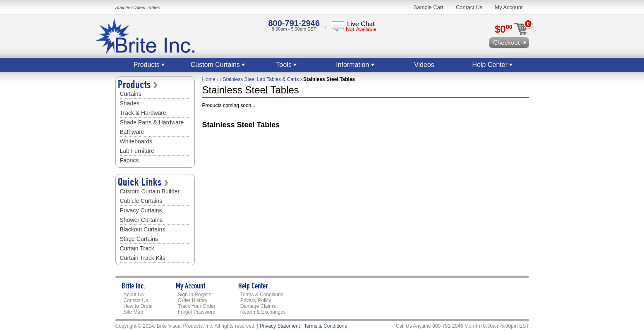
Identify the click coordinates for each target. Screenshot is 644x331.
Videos (424, 65)
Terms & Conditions (262, 295)
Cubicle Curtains (141, 201)
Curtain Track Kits (143, 258)
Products (150, 65)
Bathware (132, 132)
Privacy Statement (280, 326)
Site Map (133, 312)
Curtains (131, 94)
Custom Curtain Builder (150, 191)
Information (355, 65)
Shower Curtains (141, 220)
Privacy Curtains (141, 210)
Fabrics (129, 160)
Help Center (493, 65)
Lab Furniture (137, 151)
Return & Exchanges (263, 312)
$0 (503, 29)
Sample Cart (429, 7)
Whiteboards (136, 141)
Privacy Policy (256, 300)
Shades (130, 103)
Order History (193, 300)
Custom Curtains (218, 65)
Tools (287, 65)
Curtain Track (137, 248)
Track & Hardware (143, 113)
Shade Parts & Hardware (152, 122)
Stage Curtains (139, 239)
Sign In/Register (195, 295)
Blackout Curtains (143, 229)
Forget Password (197, 312)
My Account (509, 7)
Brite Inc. (133, 287)
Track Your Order (197, 306)
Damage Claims (258, 306)
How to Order (138, 306)
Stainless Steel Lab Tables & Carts (261, 79)
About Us (134, 295)
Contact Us (469, 7)
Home (209, 79)
